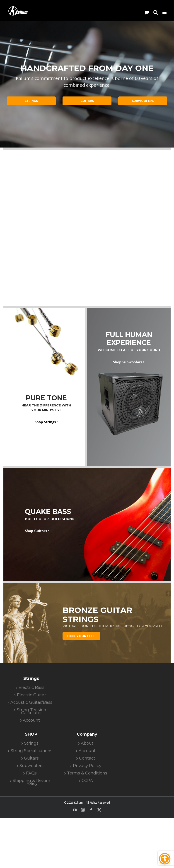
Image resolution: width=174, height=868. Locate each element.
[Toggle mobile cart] (147, 12)
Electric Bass (31, 688)
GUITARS (87, 101)
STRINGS (31, 101)
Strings (31, 743)
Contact (87, 758)
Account (31, 720)
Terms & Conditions (87, 773)
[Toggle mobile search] (156, 12)
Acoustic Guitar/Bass (31, 703)
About (87, 743)
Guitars (31, 758)
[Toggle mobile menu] (165, 12)
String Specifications (31, 751)
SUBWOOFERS (143, 101)
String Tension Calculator (31, 711)
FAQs (31, 773)
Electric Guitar (31, 695)
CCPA (87, 781)
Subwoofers (31, 766)
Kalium (78, 803)
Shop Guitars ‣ (37, 531)
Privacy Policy (87, 766)
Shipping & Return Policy (31, 782)
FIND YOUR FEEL (81, 636)
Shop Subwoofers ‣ (129, 362)
